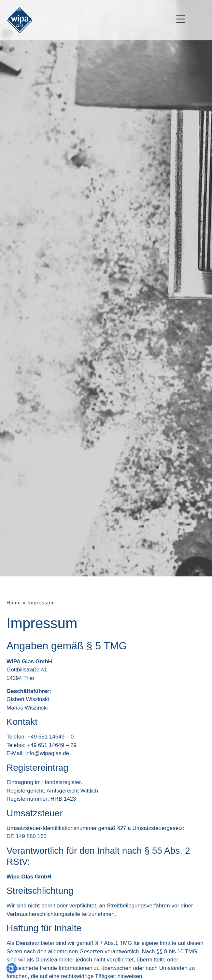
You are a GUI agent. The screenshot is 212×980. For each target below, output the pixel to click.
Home (14, 603)
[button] (12, 968)
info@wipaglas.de (47, 753)
